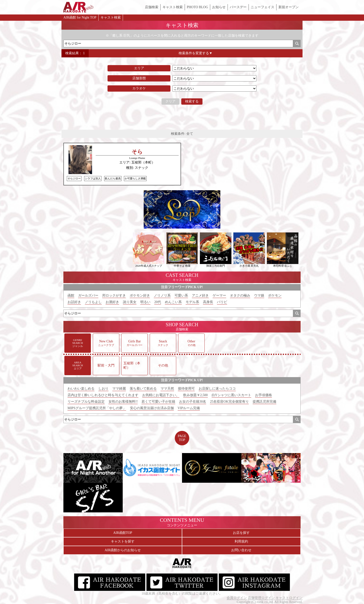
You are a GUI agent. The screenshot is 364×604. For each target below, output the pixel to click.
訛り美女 (130, 302)
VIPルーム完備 (189, 408)
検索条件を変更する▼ (195, 53)
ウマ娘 (259, 295)
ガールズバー (88, 295)
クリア (170, 101)
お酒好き (112, 302)
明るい (145, 302)
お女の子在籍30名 (193, 402)
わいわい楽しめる (81, 389)
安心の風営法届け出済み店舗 (152, 408)
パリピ (222, 302)
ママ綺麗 (119, 389)
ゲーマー (219, 295)
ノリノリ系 (162, 295)
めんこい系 (173, 302)
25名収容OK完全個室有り (229, 402)
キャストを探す (123, 541)
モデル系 (192, 302)
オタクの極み (240, 295)
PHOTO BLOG (197, 7)
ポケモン (275, 295)
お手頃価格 (263, 395)
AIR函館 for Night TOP (80, 17)
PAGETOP (182, 438)
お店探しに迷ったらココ (217, 389)
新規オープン (289, 7)
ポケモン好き (140, 295)
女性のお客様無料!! (123, 402)
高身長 (208, 302)
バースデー (238, 7)
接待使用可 (186, 389)
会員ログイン (237, 598)
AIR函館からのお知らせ (123, 550)
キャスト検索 (173, 7)
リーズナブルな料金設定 (86, 402)
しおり (103, 389)
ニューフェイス (263, 7)
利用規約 (241, 541)
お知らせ (219, 7)
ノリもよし (93, 302)
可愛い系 (181, 295)
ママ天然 (167, 389)
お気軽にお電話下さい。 (161, 395)
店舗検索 (152, 7)
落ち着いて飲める (143, 389)
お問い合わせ (241, 550)
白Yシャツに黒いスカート (231, 395)
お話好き (74, 302)
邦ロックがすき (114, 295)
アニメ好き (200, 295)
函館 (71, 295)
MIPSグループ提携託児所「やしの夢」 (97, 408)
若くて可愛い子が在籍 (158, 402)
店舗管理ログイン (261, 598)
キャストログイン (289, 598)
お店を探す (241, 533)
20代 (158, 302)
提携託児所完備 (264, 402)
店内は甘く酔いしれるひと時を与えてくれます (103, 395)
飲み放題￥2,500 (195, 395)
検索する (192, 101)
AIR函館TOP (123, 533)
